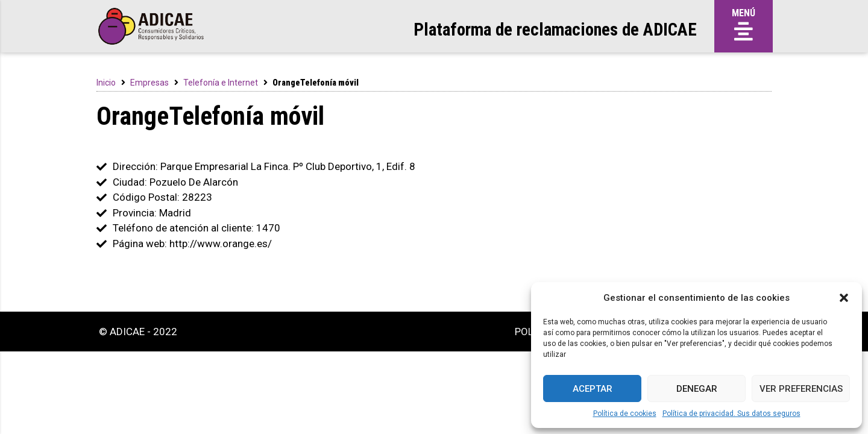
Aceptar (593, 389)
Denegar (697, 389)
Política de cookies (625, 414)
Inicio (106, 83)
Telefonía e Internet (221, 83)
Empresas (149, 83)
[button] (844, 298)
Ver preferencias (801, 389)
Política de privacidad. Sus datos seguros (731, 414)
